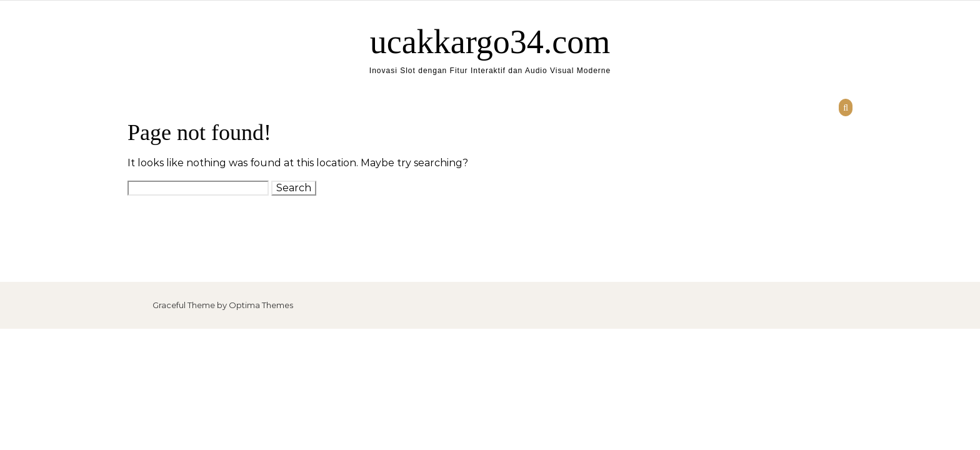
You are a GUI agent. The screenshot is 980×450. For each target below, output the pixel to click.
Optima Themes (261, 305)
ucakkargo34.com (490, 42)
